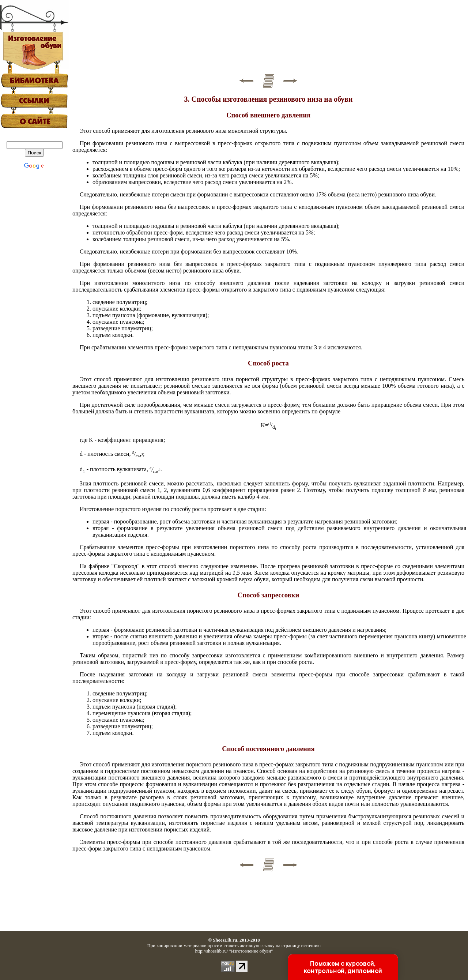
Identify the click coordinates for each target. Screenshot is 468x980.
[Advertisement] (268, 37)
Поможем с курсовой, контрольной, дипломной (343, 967)
